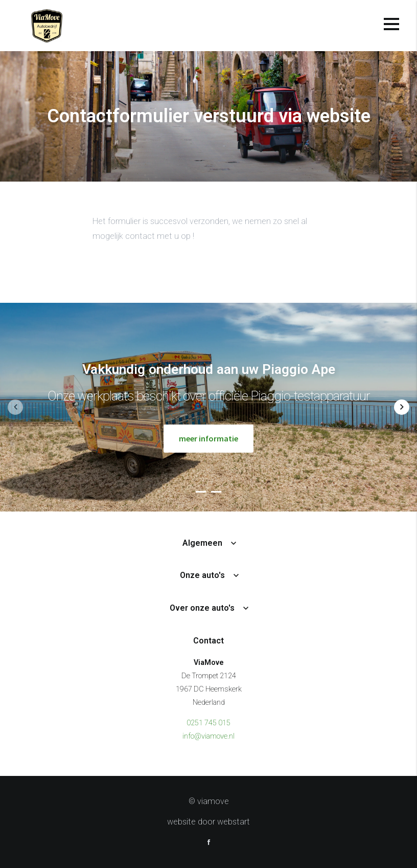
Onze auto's (202, 575)
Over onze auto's (202, 608)
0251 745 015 (208, 723)
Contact (208, 641)
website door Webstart (208, 822)
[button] (201, 491)
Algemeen (202, 543)
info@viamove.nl (208, 736)
